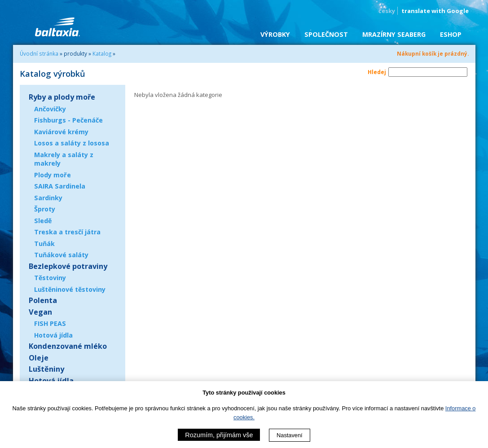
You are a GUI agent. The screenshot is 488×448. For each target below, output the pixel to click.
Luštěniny (46, 369)
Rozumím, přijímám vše (219, 435)
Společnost (326, 34)
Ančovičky (50, 109)
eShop (451, 34)
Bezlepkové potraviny (68, 266)
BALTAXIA (57, 27)
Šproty (45, 209)
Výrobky (275, 34)
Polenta (43, 300)
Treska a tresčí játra (67, 232)
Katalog (102, 53)
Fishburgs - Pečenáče (68, 120)
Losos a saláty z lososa (72, 143)
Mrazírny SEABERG (394, 34)
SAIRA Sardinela (60, 186)
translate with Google (435, 11)
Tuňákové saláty (61, 255)
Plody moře (53, 175)
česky (387, 11)
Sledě (43, 221)
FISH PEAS (50, 323)
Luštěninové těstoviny (70, 289)
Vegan (40, 312)
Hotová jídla (53, 335)
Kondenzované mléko (68, 346)
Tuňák (44, 244)
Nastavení (290, 435)
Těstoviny (50, 278)
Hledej (377, 72)
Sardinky (48, 198)
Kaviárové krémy (61, 132)
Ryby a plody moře (62, 97)
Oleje (39, 358)
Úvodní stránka (39, 53)
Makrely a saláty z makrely (64, 159)
